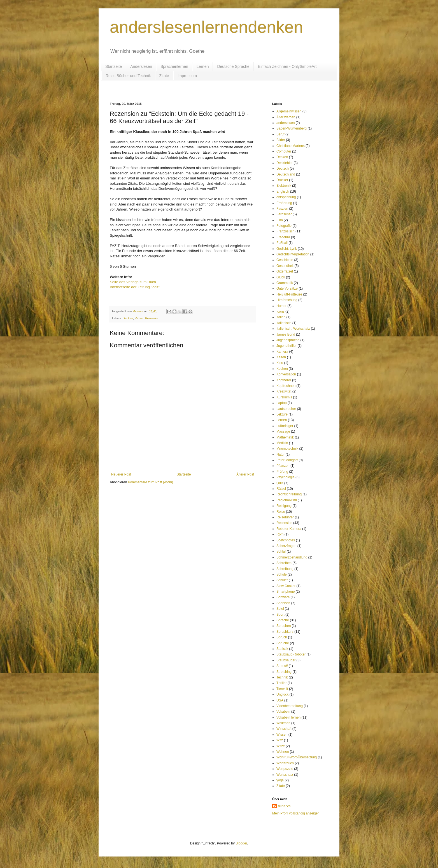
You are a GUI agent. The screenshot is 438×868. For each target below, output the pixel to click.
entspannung (286, 197)
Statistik (282, 649)
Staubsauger (286, 660)
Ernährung (284, 203)
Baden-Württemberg (292, 128)
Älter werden (286, 117)
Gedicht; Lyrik (287, 249)
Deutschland (286, 174)
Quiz (280, 483)
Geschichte (285, 260)
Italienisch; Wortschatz (293, 329)
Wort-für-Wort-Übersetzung (297, 757)
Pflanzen (283, 466)
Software (283, 597)
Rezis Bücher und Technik (128, 76)
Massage (283, 431)
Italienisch (284, 323)
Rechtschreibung (289, 494)
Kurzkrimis (284, 397)
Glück (281, 277)
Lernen (203, 66)
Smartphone (286, 592)
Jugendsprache (288, 340)
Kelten (281, 357)
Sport (280, 615)
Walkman (283, 723)
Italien (281, 317)
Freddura (283, 237)
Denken (128, 318)
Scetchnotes (286, 540)
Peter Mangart (287, 460)
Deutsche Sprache (233, 66)
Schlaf (281, 551)
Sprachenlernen (174, 66)
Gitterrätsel (285, 271)
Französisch (286, 231)
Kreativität (284, 391)
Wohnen (283, 752)
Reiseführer (285, 517)
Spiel (280, 609)
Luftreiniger (285, 426)
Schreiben (284, 563)
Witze (281, 746)
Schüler (282, 580)
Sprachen (284, 626)
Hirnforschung (287, 300)
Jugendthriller (286, 346)
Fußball (282, 243)
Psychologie (286, 477)
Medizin (282, 443)
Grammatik (285, 283)
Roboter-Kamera (289, 529)
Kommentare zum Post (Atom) (151, 482)
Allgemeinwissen (289, 111)
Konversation (286, 374)
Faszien (282, 209)
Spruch (282, 637)
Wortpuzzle (285, 769)
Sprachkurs (285, 632)
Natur (280, 454)
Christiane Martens (291, 146)
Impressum (187, 76)
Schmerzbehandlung (292, 557)
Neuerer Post (121, 474)
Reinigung (284, 506)
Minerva (284, 806)
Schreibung (285, 569)
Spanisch (283, 603)
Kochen (282, 369)
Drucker (282, 180)
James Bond (286, 334)
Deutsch (283, 168)
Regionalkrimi (287, 500)
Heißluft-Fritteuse (289, 294)
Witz (280, 740)
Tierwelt (282, 689)
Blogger (241, 843)
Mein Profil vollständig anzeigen (296, 813)
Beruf (280, 134)
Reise (281, 512)
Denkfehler (285, 163)
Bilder (281, 140)
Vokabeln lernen (288, 717)
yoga (280, 780)
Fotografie (284, 226)
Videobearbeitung (290, 706)
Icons (280, 311)
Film (280, 220)
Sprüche (283, 643)
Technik (282, 677)
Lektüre (282, 414)
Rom (280, 534)
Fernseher (284, 214)
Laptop (282, 403)
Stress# (282, 666)
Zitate (164, 76)
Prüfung (282, 472)
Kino (280, 363)
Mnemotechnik (287, 449)
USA (280, 700)
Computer (284, 151)
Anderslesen (141, 66)
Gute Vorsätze (287, 288)
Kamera (282, 352)
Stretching (284, 672)
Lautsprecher (286, 409)
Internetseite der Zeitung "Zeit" (135, 287)
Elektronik (284, 186)
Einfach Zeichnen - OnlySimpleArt (287, 66)
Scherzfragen (286, 546)
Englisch (283, 191)
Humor (281, 306)
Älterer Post (245, 474)
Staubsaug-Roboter (291, 654)
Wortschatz (285, 775)
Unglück (282, 694)
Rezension (152, 318)
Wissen (282, 735)
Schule (282, 574)
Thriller (282, 683)
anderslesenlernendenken (207, 27)
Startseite (114, 66)
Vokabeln (283, 712)
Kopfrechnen (286, 386)
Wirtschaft (284, 729)
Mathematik (285, 437)
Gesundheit (285, 266)
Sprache (283, 620)
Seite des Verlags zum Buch (133, 282)
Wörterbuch (285, 763)
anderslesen (286, 123)
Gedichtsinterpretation (293, 254)
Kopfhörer (284, 380)
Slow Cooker (286, 586)
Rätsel (139, 318)
